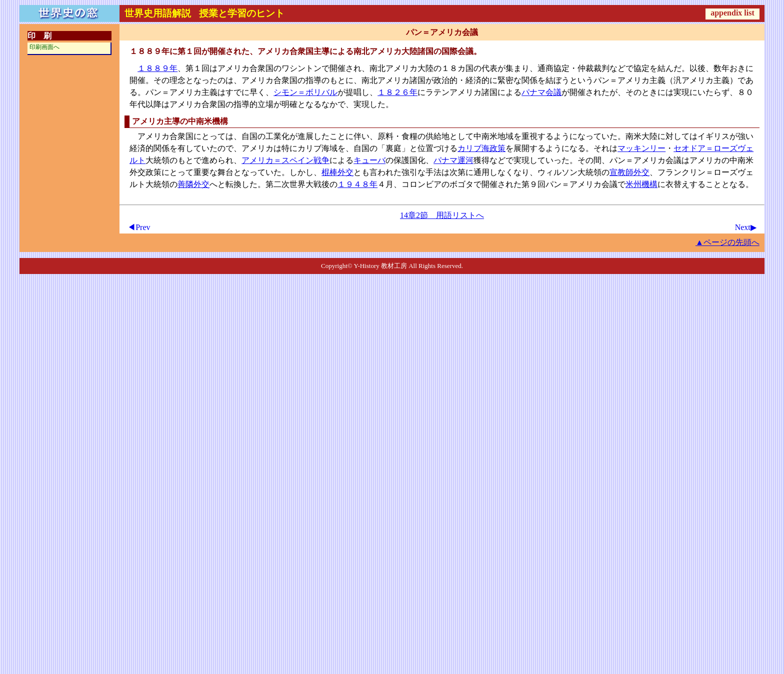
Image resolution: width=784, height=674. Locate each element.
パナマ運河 (453, 160)
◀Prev (139, 227)
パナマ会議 (541, 92)
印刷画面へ (44, 47)
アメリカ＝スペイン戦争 (285, 160)
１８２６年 (397, 92)
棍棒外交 (337, 172)
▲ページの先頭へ (727, 242)
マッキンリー (641, 148)
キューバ (369, 160)
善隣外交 (193, 184)
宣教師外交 (629, 172)
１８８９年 (157, 68)
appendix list (732, 13)
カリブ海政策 (481, 148)
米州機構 (641, 184)
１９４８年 (357, 184)
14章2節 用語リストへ (442, 215)
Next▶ (746, 227)
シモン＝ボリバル (305, 92)
